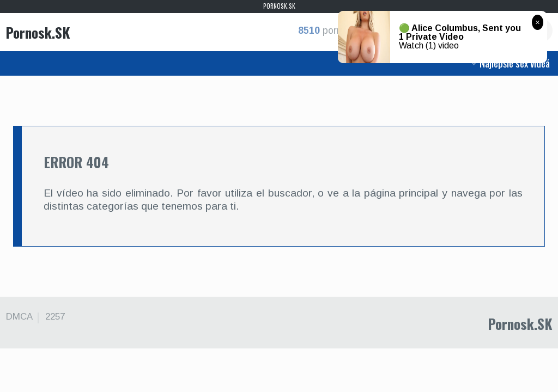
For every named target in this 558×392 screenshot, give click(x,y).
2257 (55, 317)
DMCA (19, 317)
